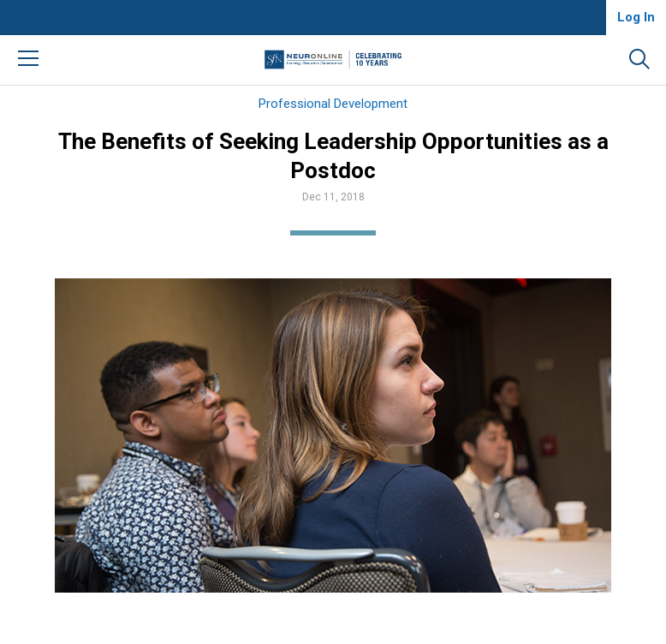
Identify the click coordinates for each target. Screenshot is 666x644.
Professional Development (333, 104)
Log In (636, 17)
